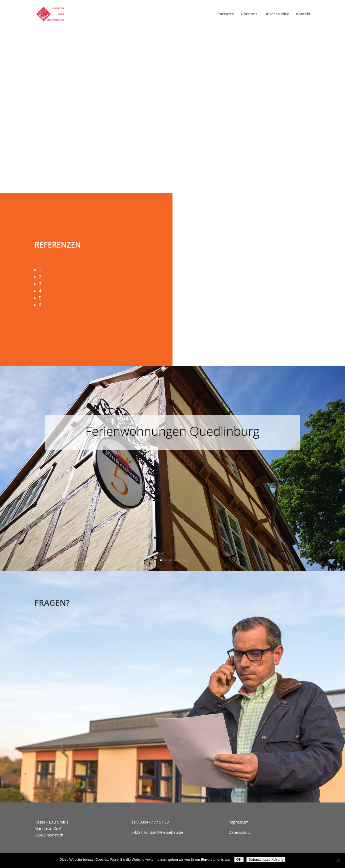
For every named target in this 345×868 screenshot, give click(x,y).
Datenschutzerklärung (266, 860)
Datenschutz (239, 832)
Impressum (239, 822)
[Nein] (338, 860)
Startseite (225, 14)
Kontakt (303, 14)
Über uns (249, 14)
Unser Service (277, 14)
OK (239, 860)
